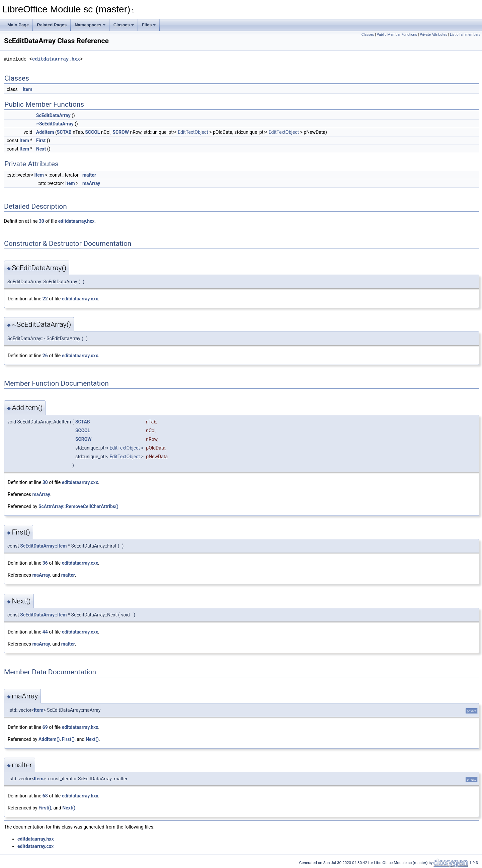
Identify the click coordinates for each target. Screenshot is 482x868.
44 (45, 632)
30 (42, 221)
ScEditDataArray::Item (43, 546)
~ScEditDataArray (55, 124)
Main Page (18, 25)
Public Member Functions (397, 35)
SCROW (121, 132)
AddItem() (49, 739)
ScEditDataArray (53, 115)
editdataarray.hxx (56, 59)
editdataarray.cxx (80, 299)
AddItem (45, 132)
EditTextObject (193, 132)
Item (28, 89)
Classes (124, 25)
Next (41, 149)
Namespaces (90, 25)
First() (68, 739)
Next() (92, 739)
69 (45, 727)
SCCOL (92, 132)
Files (149, 25)
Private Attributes (433, 35)
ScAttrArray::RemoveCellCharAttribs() (78, 506)
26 (45, 356)
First (41, 140)
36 (45, 563)
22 (45, 299)
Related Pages (52, 25)
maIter (89, 175)
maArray (91, 183)
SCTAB (64, 132)
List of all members (465, 35)
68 (45, 796)
